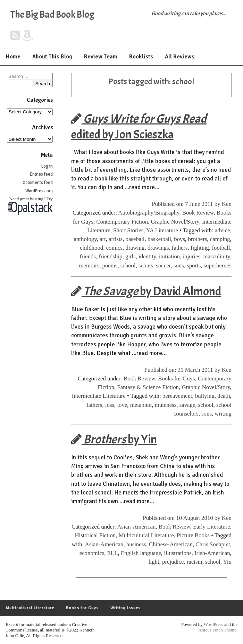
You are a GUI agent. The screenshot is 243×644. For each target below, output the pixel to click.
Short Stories (128, 230)
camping (220, 239)
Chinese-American (171, 544)
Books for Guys (176, 379)
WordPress (213, 624)
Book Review (198, 213)
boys (179, 239)
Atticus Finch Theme (217, 630)
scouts (146, 265)
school (128, 265)
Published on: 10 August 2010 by (182, 518)
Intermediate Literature (99, 396)
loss (110, 405)
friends (88, 256)
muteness (166, 405)
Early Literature (212, 527)
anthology (85, 239)
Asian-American (137, 527)
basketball (159, 239)
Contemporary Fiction (122, 222)
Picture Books (193, 535)
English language (141, 553)
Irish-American (212, 553)
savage (187, 405)
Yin (227, 562)
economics (92, 553)
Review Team (101, 57)
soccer (163, 265)
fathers (180, 248)
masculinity (216, 256)
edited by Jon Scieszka (139, 127)
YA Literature (162, 230)
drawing (135, 248)
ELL (113, 553)
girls (131, 256)
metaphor (141, 405)
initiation (170, 256)
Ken (227, 204)
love (122, 405)
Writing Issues (125, 608)
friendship (110, 256)
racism (195, 562)
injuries (192, 256)
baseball (135, 239)
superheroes (218, 265)
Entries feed (41, 174)
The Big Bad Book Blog (52, 15)
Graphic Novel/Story (175, 222)
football (221, 248)
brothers (197, 239)
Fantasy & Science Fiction (148, 387)
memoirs (89, 265)
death (224, 396)
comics (115, 248)
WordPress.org (39, 191)
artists (116, 239)
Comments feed (38, 183)
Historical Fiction (95, 535)
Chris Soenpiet (213, 544)
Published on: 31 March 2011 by (183, 370)
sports (194, 265)
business (136, 544)
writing (223, 414)
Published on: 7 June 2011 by (187, 204)
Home (13, 57)
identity (147, 256)
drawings (158, 248)
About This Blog (52, 57)
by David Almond (146, 291)
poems (110, 265)
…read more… (142, 187)
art (103, 239)
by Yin (114, 439)
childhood (91, 248)
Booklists (141, 57)
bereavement (177, 396)
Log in (47, 166)
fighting (200, 248)
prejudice (173, 562)
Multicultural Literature (146, 535)
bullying (205, 396)
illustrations (178, 553)
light (154, 562)
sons (179, 265)
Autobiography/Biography (149, 213)
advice (223, 230)
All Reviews (180, 57)
